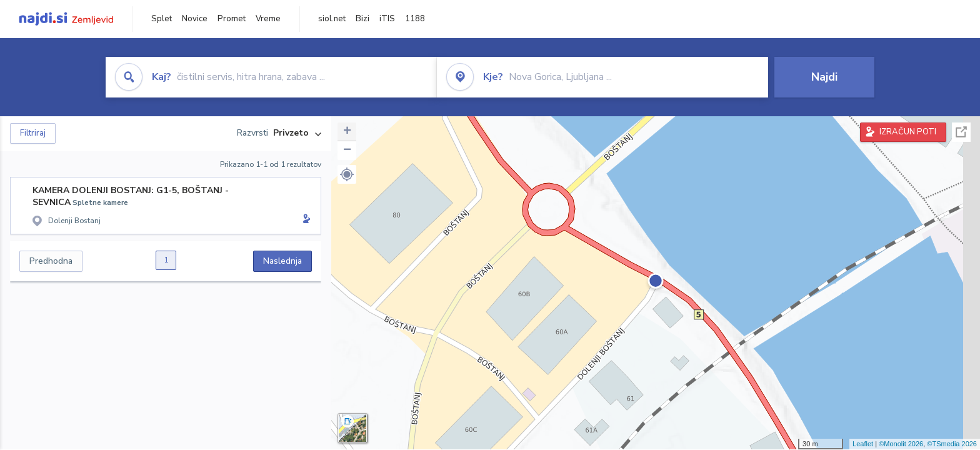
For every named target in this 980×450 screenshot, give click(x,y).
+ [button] (347, 132)
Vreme (268, 19)
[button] (347, 174)
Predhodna (51, 261)
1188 (415, 19)
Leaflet (863, 444)
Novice (195, 19)
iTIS (387, 19)
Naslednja (282, 261)
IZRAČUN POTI (908, 132)
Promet (232, 19)
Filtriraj (33, 133)
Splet (162, 19)
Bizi (362, 19)
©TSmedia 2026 (952, 444)
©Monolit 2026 (901, 444)
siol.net (332, 19)
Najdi (824, 77)
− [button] (347, 151)
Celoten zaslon (961, 132)
